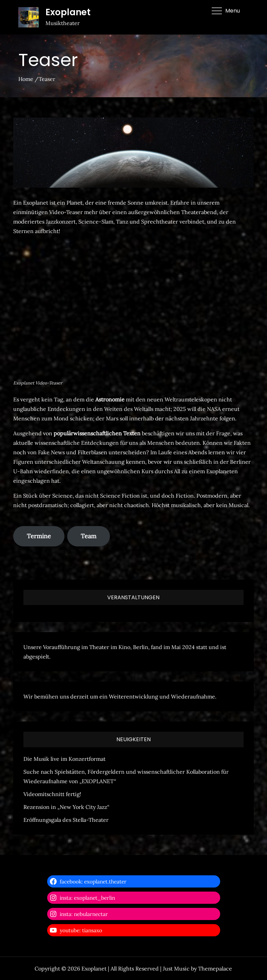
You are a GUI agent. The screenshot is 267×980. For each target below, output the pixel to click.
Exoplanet (68, 12)
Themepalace (215, 968)
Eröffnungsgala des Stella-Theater (66, 820)
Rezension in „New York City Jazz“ (66, 807)
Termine (39, 536)
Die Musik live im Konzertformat (64, 759)
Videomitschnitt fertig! (52, 794)
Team (89, 536)
